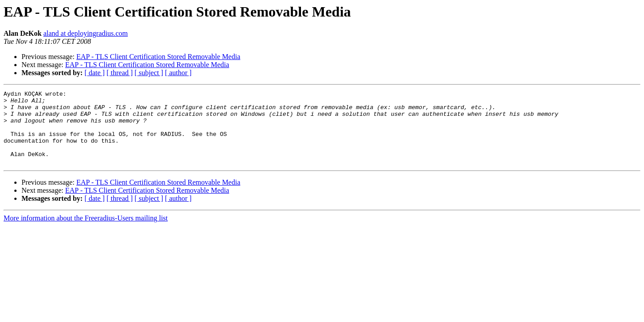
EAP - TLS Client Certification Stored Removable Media (159, 57)
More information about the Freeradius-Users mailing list (86, 233)
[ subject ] (149, 73)
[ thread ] (120, 73)
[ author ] (178, 73)
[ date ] (95, 73)
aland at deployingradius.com (86, 33)
